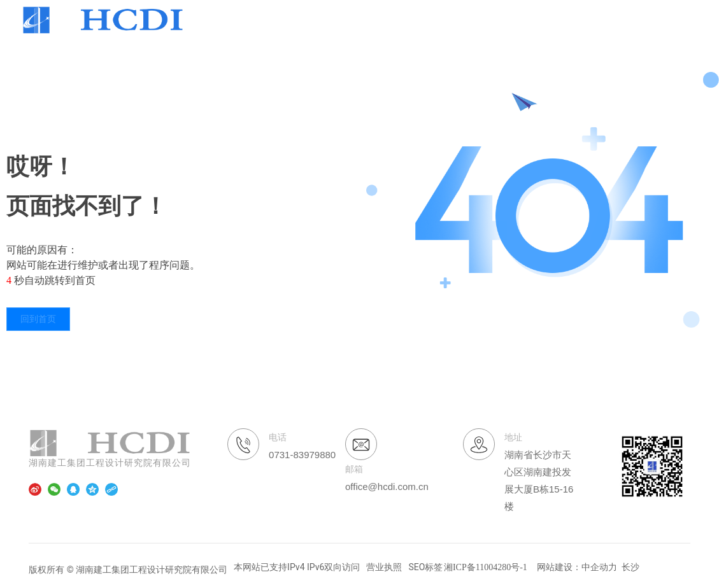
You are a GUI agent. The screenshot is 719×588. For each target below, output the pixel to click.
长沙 (630, 567)
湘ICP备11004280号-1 (486, 567)
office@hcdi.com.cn (387, 486)
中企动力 (599, 567)
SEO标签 (425, 567)
